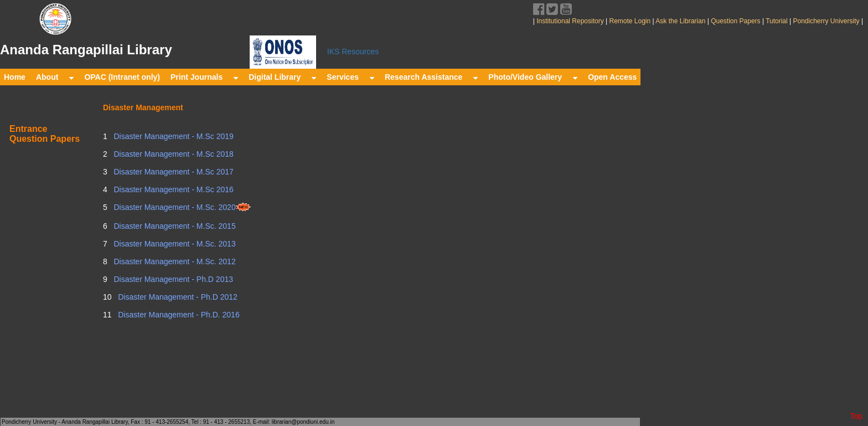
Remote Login (630, 21)
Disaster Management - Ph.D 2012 (176, 297)
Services (350, 77)
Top (856, 416)
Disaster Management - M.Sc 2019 (173, 136)
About (55, 77)
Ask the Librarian (680, 21)
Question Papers (736, 21)
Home (15, 77)
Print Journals (204, 77)
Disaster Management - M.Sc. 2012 (174, 261)
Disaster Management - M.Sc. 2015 (174, 226)
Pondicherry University (826, 21)
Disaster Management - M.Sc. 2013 (174, 244)
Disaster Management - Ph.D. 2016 (177, 315)
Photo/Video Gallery (533, 77)
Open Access (612, 77)
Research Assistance (431, 77)
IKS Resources (353, 52)
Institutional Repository (570, 21)
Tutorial (776, 21)
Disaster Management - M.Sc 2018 (173, 154)
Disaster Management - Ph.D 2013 (172, 279)
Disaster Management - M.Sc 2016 (173, 189)
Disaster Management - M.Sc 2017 (173, 172)
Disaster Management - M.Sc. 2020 (182, 207)
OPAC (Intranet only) (122, 77)
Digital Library (282, 77)
